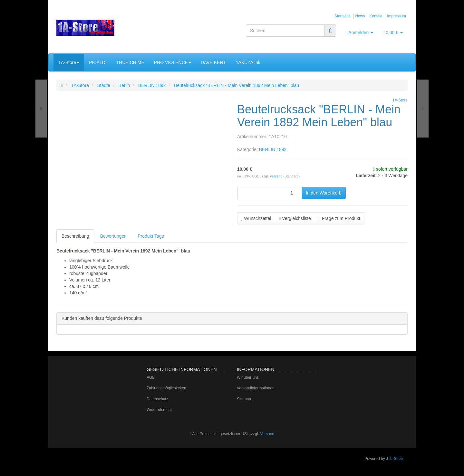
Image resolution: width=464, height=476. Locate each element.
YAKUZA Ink (248, 62)
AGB (151, 377)
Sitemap (244, 399)
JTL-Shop (394, 459)
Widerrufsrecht (159, 410)
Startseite (343, 16)
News (360, 16)
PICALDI (98, 62)
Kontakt (376, 16)
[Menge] (270, 193)
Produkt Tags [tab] (151, 236)
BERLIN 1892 (273, 149)
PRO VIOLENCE (173, 62)
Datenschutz (157, 399)
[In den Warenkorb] (324, 193)
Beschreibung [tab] (75, 236)
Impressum (396, 16)
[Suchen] (285, 31)
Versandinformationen (256, 388)
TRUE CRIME (130, 62)
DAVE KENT (213, 62)
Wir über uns (248, 377)
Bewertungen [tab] (114, 236)
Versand (276, 176)
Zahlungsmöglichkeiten (166, 388)
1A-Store (69, 62)
